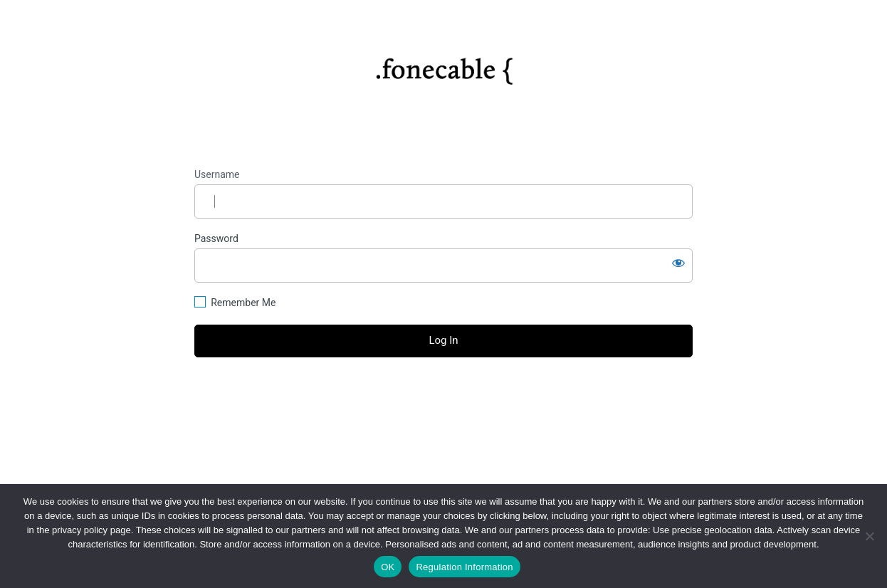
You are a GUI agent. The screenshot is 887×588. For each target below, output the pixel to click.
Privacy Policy (443, 452)
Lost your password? (443, 395)
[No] (869, 536)
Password (216, 238)
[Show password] (678, 263)
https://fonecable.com (444, 66)
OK (388, 567)
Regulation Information (464, 567)
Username (217, 174)
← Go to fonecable (443, 420)
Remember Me (243, 303)
